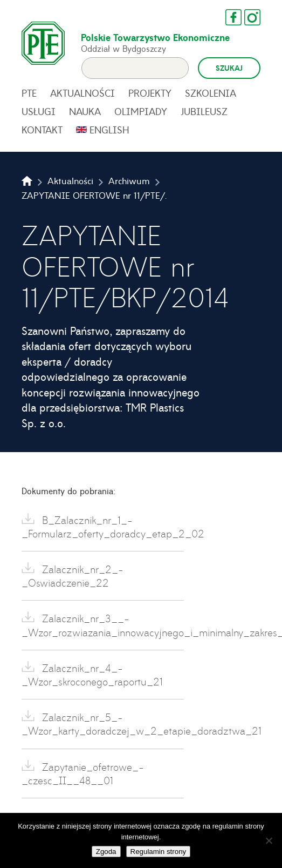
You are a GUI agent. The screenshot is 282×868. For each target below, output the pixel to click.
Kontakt (42, 130)
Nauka (85, 111)
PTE (29, 93)
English (109, 130)
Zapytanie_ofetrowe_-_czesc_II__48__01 (83, 773)
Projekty (150, 93)
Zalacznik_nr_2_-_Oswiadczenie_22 (73, 576)
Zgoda (106, 852)
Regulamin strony (159, 852)
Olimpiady (141, 111)
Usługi (39, 111)
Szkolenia (211, 93)
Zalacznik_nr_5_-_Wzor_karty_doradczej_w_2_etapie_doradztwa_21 (103, 724)
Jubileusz (204, 111)
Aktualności (82, 93)
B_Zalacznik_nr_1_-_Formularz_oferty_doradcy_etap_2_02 (103, 527)
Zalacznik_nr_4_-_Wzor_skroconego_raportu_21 (92, 675)
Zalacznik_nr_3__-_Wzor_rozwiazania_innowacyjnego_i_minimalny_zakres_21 (103, 625)
